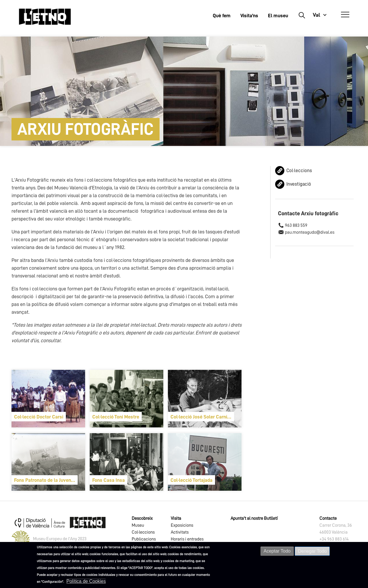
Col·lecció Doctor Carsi (39, 417)
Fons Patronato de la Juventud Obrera (46, 480)
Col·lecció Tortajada (191, 480)
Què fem (222, 16)
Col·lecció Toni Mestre (116, 417)
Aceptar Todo (277, 551)
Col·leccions (299, 171)
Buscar (302, 15)
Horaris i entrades (187, 539)
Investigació (299, 184)
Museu (138, 525)
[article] (48, 399)
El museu (278, 16)
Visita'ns (249, 16)
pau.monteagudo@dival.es (310, 232)
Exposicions (182, 525)
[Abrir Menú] (345, 15)
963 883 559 (296, 225)
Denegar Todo (312, 551)
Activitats (180, 532)
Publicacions (144, 539)
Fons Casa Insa (109, 480)
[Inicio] (45, 17)
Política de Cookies (86, 581)
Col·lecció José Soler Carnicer (202, 417)
